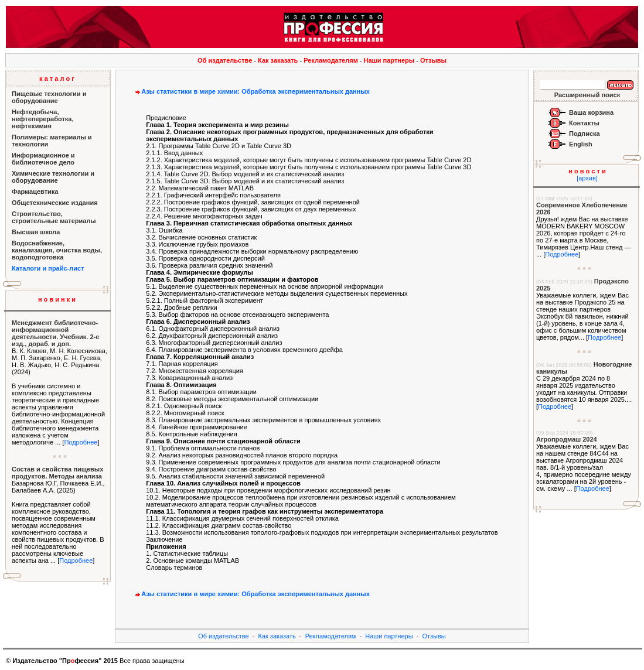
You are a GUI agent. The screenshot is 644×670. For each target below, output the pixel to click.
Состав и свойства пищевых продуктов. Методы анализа (57, 473)
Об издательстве (225, 60)
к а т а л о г (57, 78)
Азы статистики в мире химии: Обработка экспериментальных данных (251, 91)
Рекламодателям (331, 60)
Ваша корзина (591, 112)
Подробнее (81, 442)
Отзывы (433, 60)
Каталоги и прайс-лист (48, 268)
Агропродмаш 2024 (567, 439)
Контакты (584, 123)
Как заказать (278, 60)
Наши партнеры (389, 60)
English (581, 144)
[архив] (587, 178)
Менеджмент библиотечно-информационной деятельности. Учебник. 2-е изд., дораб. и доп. (55, 333)
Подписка (585, 134)
